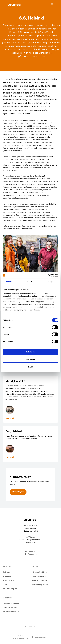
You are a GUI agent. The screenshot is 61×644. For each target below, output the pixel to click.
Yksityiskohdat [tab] (30, 281)
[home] (14, 4)
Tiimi (5, 584)
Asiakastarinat (9, 580)
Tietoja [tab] (50, 281)
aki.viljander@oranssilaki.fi (31, 540)
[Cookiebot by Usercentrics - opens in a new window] (48, 275)
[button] (52, 4)
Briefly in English (10, 589)
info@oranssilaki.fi (31, 531)
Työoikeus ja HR (39, 576)
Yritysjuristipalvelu (40, 584)
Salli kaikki (31, 352)
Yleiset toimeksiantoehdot (21, 637)
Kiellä (30, 367)
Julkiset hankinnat (40, 580)
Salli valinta (31, 359)
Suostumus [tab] (11, 281)
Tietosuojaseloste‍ (39, 637)
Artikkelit (7, 576)
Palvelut (7, 572)
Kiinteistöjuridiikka (40, 572)
